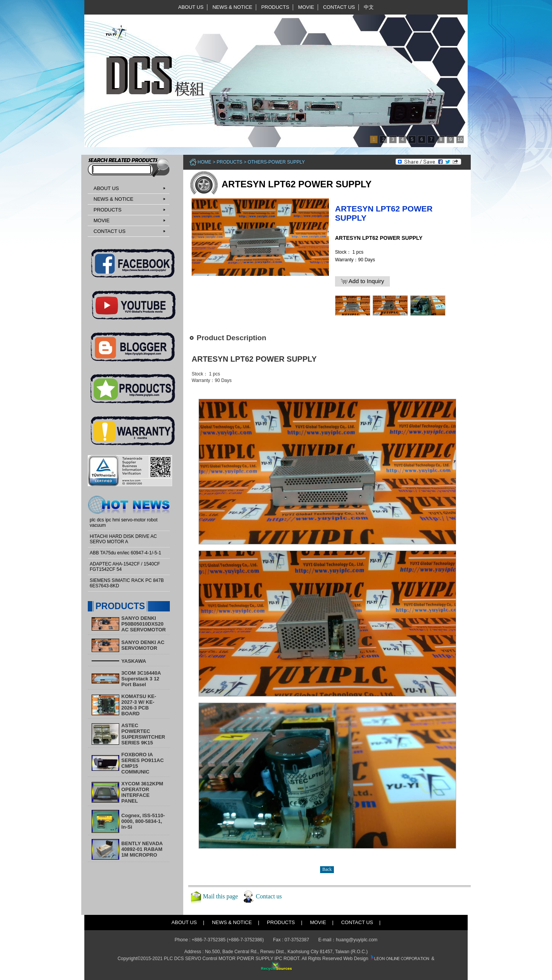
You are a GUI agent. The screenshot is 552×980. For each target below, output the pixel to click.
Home (204, 162)
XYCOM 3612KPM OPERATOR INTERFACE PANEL (142, 792)
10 (460, 139)
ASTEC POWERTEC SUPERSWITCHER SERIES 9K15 (143, 734)
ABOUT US (191, 7)
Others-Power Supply (276, 162)
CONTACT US (339, 7)
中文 (369, 7)
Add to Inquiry (362, 281)
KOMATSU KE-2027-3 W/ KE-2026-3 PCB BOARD (139, 705)
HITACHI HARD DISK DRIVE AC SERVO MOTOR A (123, 539)
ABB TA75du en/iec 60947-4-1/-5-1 (125, 553)
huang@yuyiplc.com (356, 940)
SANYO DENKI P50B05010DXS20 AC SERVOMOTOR (144, 624)
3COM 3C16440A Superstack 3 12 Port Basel (141, 679)
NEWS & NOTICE (232, 7)
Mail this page (220, 896)
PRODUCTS (275, 7)
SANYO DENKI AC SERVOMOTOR (143, 645)
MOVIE (306, 7)
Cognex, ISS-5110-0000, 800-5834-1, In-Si (143, 821)
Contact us (269, 896)
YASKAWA (134, 661)
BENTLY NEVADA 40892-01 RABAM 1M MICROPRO (142, 849)
